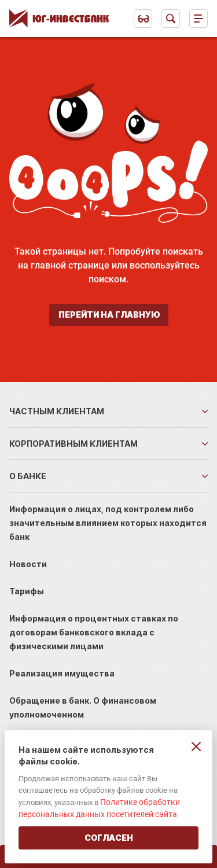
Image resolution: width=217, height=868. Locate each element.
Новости (28, 564)
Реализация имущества (62, 673)
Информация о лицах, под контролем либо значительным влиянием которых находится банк (108, 523)
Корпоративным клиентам (73, 444)
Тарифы (27, 591)
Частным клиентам (57, 411)
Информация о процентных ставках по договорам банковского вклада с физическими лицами (94, 632)
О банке (28, 476)
